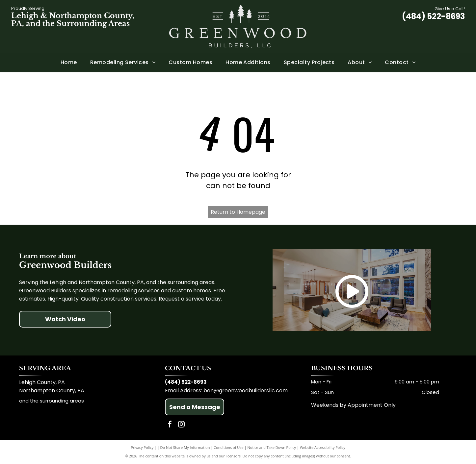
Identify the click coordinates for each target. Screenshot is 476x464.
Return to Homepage (238, 212)
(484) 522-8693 (433, 16)
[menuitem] (69, 62)
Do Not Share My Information (185, 447)
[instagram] (181, 425)
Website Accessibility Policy (323, 447)
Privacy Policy (142, 447)
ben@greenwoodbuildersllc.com (246, 391)
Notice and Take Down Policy (272, 447)
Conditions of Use (229, 447)
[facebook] (170, 425)
